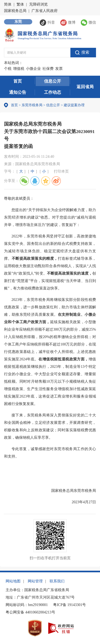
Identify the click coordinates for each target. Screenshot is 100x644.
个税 (8, 69)
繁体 (20, 4)
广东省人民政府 (45, 11)
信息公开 (53, 81)
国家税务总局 (15, 11)
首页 (18, 81)
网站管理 (35, 581)
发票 (59, 69)
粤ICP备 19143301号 (69, 605)
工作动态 (53, 92)
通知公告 (18, 92)
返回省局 (85, 87)
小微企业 (33, 69)
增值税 (19, 69)
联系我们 (57, 581)
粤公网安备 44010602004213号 (30, 612)
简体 (8, 4)
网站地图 (13, 581)
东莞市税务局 (32, 105)
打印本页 (61, 171)
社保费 (48, 69)
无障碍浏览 (38, 4)
